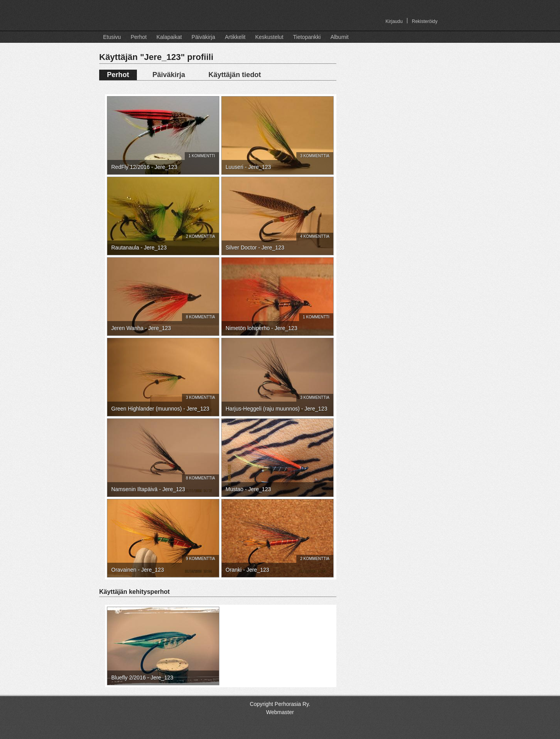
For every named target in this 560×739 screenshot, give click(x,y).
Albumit (340, 37)
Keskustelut (269, 37)
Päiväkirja (204, 37)
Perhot (139, 37)
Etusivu (112, 37)
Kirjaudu (394, 21)
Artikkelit (235, 37)
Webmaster (280, 712)
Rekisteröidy (425, 21)
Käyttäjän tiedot (235, 75)
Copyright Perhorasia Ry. (280, 704)
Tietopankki (307, 37)
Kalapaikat (169, 37)
